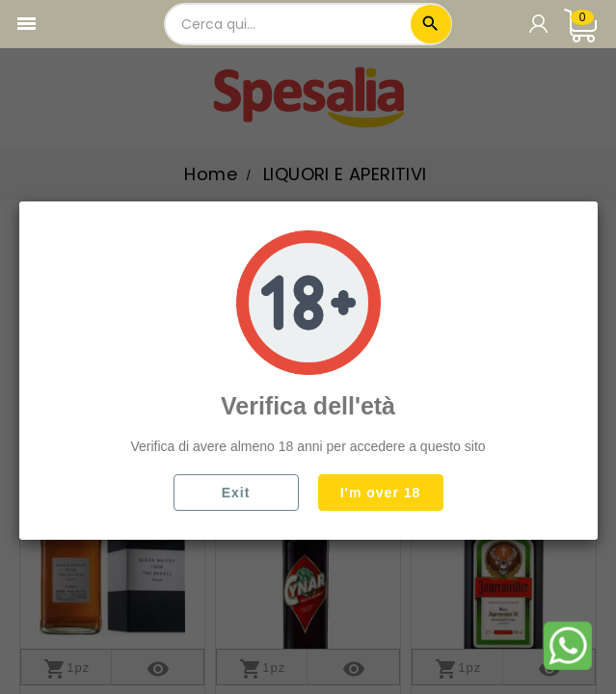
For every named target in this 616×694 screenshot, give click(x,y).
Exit (236, 493)
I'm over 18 (381, 493)
